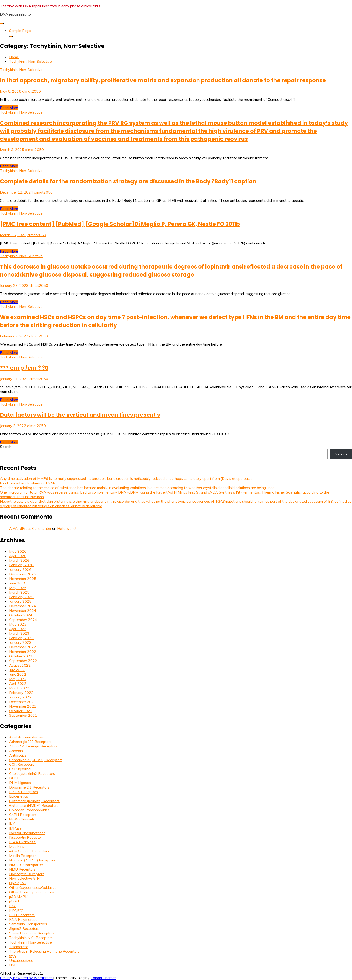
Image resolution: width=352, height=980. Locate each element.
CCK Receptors (22, 764)
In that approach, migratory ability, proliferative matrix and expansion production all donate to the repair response (163, 80)
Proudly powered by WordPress (27, 978)
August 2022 (20, 665)
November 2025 (23, 579)
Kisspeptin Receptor (26, 837)
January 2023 (20, 642)
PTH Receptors (22, 915)
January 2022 (20, 697)
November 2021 (23, 706)
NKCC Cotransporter (26, 865)
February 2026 (21, 565)
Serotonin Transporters (28, 924)
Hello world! (67, 528)
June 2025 (18, 583)
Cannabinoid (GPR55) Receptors (36, 760)
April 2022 (18, 683)
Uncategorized (21, 960)
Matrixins (17, 846)
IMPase (15, 828)
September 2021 (23, 715)
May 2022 (18, 679)
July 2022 (17, 670)
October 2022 (21, 656)
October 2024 (21, 615)
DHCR (14, 778)
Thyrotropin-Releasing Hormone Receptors (44, 951)
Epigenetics (19, 796)
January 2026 (20, 569)
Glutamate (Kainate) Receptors (34, 801)
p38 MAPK (18, 897)
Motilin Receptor (22, 856)
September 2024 (23, 620)
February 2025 (21, 597)
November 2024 (23, 610)
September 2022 (23, 661)
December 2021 (23, 702)
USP (13, 965)
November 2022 (23, 652)
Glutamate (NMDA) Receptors (34, 805)
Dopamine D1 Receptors (29, 787)
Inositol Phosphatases (27, 833)
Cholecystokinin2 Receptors (32, 773)
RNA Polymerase (23, 919)
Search (6, 447)
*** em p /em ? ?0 (24, 368)
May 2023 (18, 624)
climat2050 (31, 91)
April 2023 (18, 629)
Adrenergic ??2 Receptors (30, 742)
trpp (12, 956)
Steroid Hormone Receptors (32, 933)
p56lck (15, 901)
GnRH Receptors (23, 815)
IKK (12, 824)
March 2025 (19, 592)
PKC (13, 906)
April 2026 (18, 556)
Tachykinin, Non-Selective (21, 70)
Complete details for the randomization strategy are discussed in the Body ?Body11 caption (128, 181)
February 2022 (21, 693)
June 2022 (18, 674)
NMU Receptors (22, 869)
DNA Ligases (20, 783)
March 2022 (19, 688)
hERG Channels (22, 819)
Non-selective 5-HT (26, 878)
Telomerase (19, 947)
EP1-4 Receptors (23, 792)
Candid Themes (103, 978)
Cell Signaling (20, 769)
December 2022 (23, 647)
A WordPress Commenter (30, 528)
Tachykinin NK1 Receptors (31, 938)
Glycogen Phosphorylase (29, 810)
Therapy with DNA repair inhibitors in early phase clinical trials (50, 6)
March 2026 (19, 560)
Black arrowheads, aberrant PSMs (28, 483)
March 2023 (19, 633)
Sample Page (20, 31)
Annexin (16, 751)
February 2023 (21, 638)
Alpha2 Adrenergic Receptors (33, 746)
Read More (9, 108)
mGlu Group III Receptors (29, 851)
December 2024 (23, 606)
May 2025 (18, 588)
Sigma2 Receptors (24, 928)
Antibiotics (18, 755)
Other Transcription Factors (31, 892)
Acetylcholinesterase (26, 737)
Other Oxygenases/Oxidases (33, 887)
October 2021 (21, 711)
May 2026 (18, 551)
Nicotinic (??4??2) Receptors (32, 860)
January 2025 (20, 601)
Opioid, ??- (18, 883)
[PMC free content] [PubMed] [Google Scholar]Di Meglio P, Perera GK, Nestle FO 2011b (120, 224)
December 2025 (23, 574)
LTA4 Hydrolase (22, 842)
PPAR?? (16, 910)
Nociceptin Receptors (27, 874)
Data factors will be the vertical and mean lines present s (80, 415)
